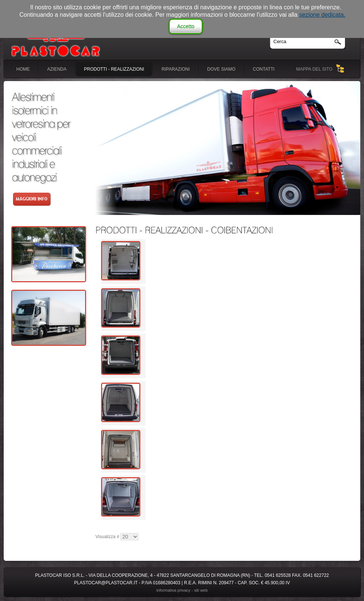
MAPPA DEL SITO (314, 69)
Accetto (186, 26)
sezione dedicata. (322, 15)
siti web (201, 590)
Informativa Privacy (173, 590)
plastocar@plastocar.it (106, 583)
